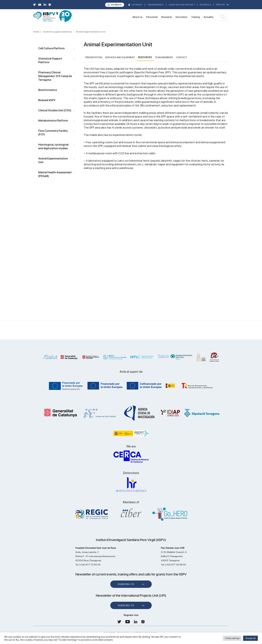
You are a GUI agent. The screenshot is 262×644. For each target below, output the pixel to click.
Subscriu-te (126, 584)
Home (36, 32)
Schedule (205, 5)
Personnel (152, 17)
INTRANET (137, 5)
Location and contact (182, 5)
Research (167, 17)
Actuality (209, 17)
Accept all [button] (250, 638)
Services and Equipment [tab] (120, 57)
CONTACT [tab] (182, 57)
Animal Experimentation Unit (91, 32)
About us (137, 17)
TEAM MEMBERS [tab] (164, 57)
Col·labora (116, 5)
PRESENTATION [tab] (94, 57)
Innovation (181, 17)
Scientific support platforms (58, 32)
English (220, 5)
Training (195, 17)
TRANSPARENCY (156, 5)
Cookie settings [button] (232, 638)
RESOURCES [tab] (145, 57)
